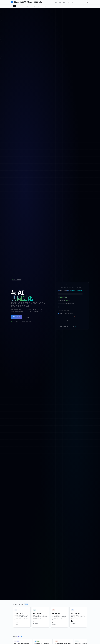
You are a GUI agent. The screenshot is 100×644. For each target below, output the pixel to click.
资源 (46, 6)
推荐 (15, 6)
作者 (52, 6)
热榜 (23, 6)
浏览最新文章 (16, 317)
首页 (56, 2)
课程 (38, 6)
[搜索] (88, 2)
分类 (60, 2)
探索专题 (27, 317)
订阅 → (85, 6)
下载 (72, 2)
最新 (19, 6)
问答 (68, 2)
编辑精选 (28, 6)
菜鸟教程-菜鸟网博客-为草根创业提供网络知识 (26, 2)
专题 (64, 2)
